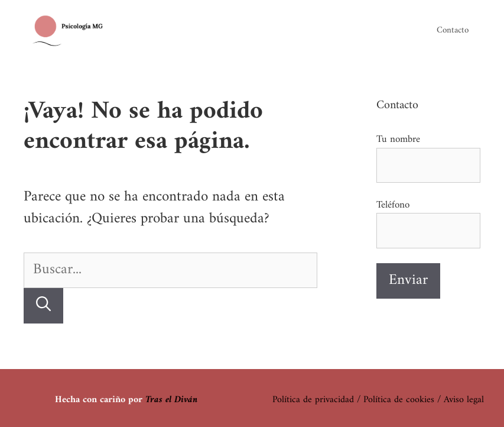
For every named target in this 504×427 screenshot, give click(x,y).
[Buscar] (43, 306)
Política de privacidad (313, 400)
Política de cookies (399, 400)
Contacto (453, 30)
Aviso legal (464, 400)
